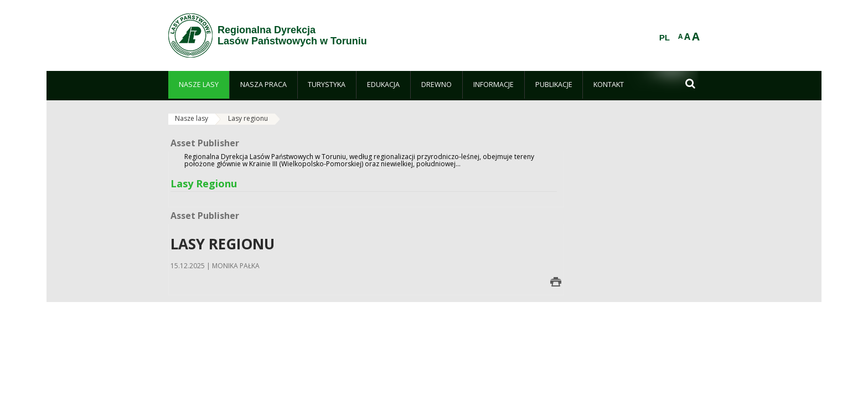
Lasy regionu (248, 118)
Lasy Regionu (204, 183)
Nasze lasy (192, 118)
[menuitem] (199, 85)
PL (665, 38)
